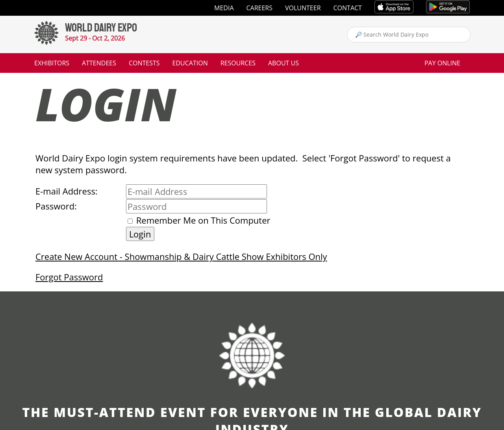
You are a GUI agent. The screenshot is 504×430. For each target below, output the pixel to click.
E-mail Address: (67, 191)
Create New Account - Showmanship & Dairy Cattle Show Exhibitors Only (181, 256)
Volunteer (303, 8)
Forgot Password (69, 277)
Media (224, 8)
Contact (348, 8)
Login (140, 234)
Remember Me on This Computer (203, 220)
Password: (56, 206)
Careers (260, 8)
